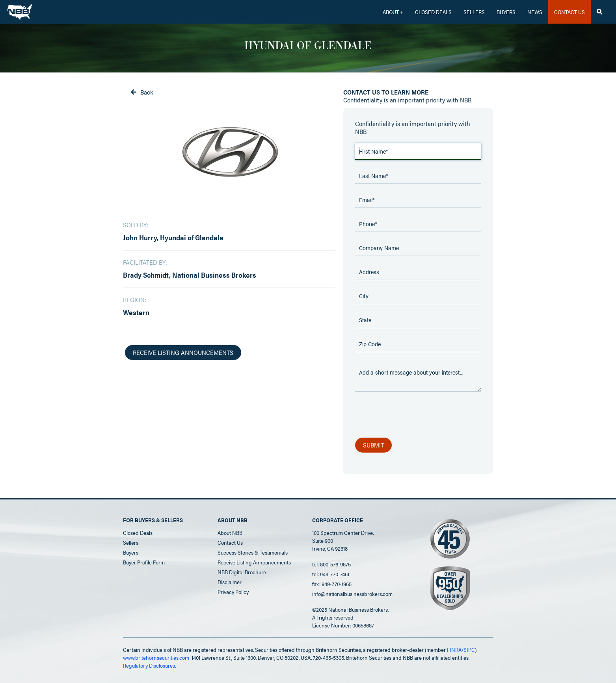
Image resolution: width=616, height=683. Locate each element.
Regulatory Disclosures (149, 665)
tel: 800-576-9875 (331, 564)
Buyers (506, 12)
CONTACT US (569, 12)
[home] (20, 10)
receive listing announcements (183, 352)
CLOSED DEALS (433, 12)
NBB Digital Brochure (242, 572)
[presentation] (415, 415)
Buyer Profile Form (144, 562)
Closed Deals (138, 533)
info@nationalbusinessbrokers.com (352, 594)
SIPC (469, 650)
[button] (393, 12)
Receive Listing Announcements (254, 562)
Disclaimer (230, 582)
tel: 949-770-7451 (331, 574)
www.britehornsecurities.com (156, 657)
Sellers (474, 12)
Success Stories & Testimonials (253, 552)
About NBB (230, 533)
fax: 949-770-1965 (332, 584)
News (535, 12)
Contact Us (230, 542)
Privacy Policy (233, 592)
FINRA (454, 650)
